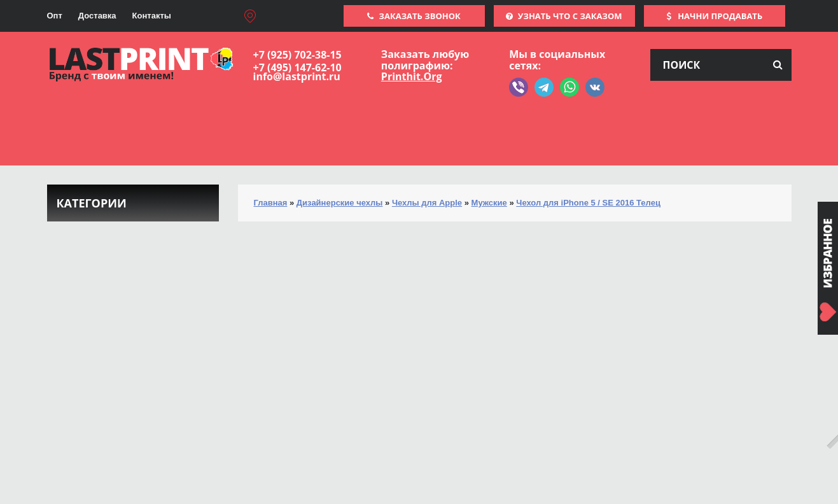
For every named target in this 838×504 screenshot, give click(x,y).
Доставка (97, 16)
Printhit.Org (412, 76)
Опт (55, 16)
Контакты (152, 16)
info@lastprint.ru (297, 76)
